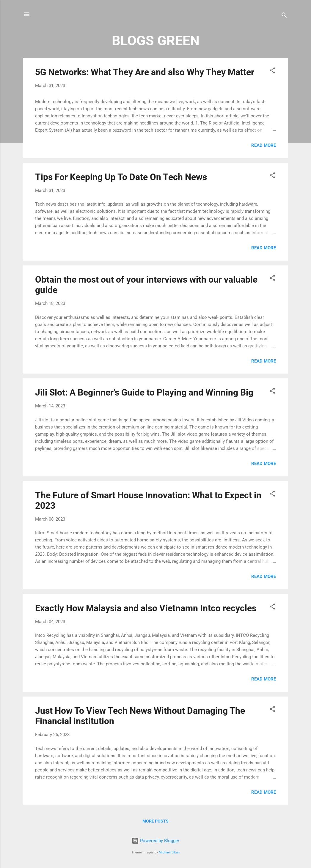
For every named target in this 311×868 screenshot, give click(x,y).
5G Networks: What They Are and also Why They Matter (145, 72)
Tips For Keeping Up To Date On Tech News (121, 177)
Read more (264, 145)
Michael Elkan (169, 852)
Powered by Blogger (155, 841)
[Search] (284, 16)
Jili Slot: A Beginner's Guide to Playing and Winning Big (144, 392)
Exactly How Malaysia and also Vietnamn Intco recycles (146, 608)
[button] (272, 71)
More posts (155, 821)
